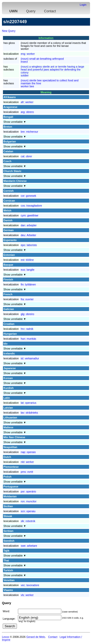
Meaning (46, 92)
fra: (27, 299)
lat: (28, 403)
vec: (30, 585)
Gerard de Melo (36, 637)
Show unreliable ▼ (15, 122)
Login (83, 5)
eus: (27, 270)
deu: (28, 235)
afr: (27, 102)
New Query (9, 31)
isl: (30, 358)
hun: (28, 339)
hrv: (27, 329)
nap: (28, 452)
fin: (28, 284)
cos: (31, 206)
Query (31, 11)
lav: (29, 413)
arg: (27, 112)
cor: (28, 196)
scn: (28, 511)
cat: (26, 156)
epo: (29, 245)
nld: (27, 462)
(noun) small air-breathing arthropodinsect (42, 60)
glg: (27, 314)
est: (27, 260)
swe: (29, 546)
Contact (50, 11)
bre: (29, 132)
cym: (29, 215)
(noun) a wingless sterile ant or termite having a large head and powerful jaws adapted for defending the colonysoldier (52, 71)
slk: (28, 521)
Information (46, 38)
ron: (28, 501)
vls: (27, 595)
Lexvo (6, 637)
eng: (28, 54)
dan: (29, 225)
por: (28, 491)
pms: (27, 472)
